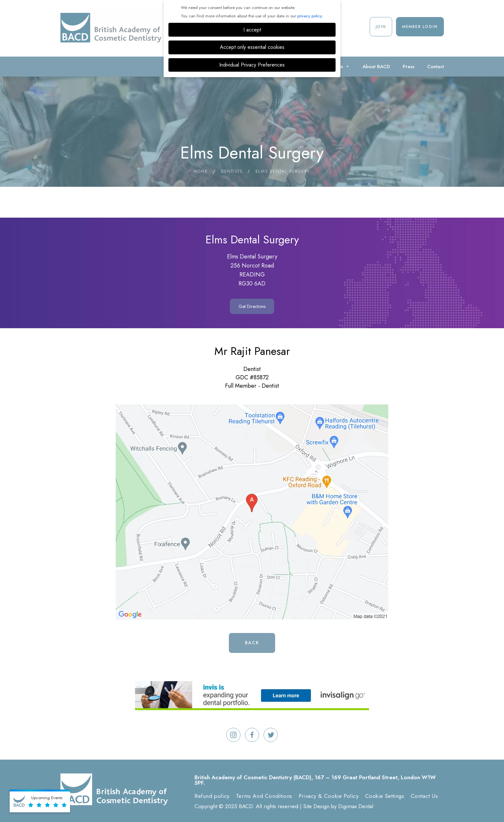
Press (409, 67)
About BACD (376, 67)
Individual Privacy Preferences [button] (252, 65)
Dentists (232, 171)
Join (381, 27)
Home (201, 171)
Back (252, 643)
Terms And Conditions (264, 796)
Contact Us (424, 796)
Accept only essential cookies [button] (252, 47)
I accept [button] (252, 30)
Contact (436, 67)
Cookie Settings (385, 796)
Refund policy (212, 796)
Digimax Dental (356, 806)
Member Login (420, 27)
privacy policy (310, 16)
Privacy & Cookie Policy (329, 796)
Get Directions (252, 306)
